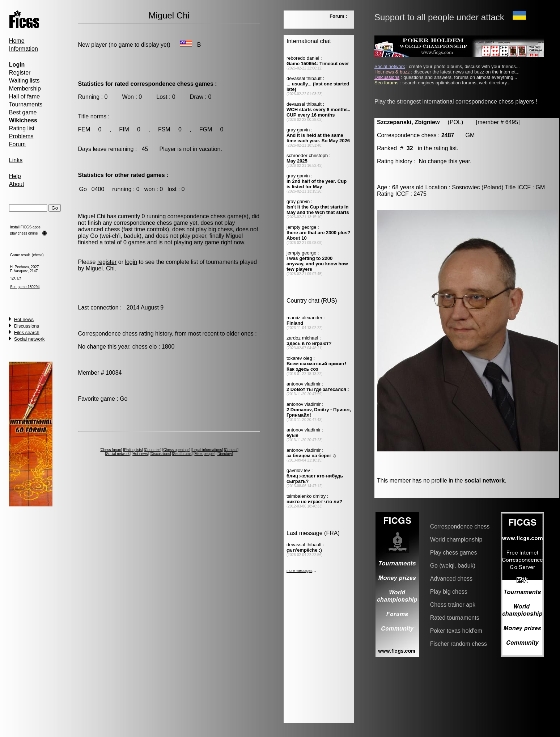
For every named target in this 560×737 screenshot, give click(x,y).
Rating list (22, 128)
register (107, 262)
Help (15, 176)
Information (24, 49)
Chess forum (111, 450)
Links (16, 160)
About (17, 184)
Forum (17, 144)
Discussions (27, 326)
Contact (231, 450)
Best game (23, 112)
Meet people (205, 454)
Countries (152, 450)
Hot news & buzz (392, 72)
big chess (221, 229)
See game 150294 (25, 287)
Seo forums (182, 454)
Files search (27, 332)
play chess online (24, 233)
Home (17, 41)
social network (485, 481)
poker (199, 236)
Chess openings (177, 450)
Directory (225, 454)
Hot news (24, 319)
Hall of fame (24, 96)
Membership (25, 89)
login (131, 262)
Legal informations (207, 450)
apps (37, 227)
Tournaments (26, 104)
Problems (21, 136)
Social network (29, 339)
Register (20, 73)
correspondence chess (197, 216)
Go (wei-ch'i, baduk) (116, 236)
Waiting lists (24, 81)
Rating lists (133, 450)
